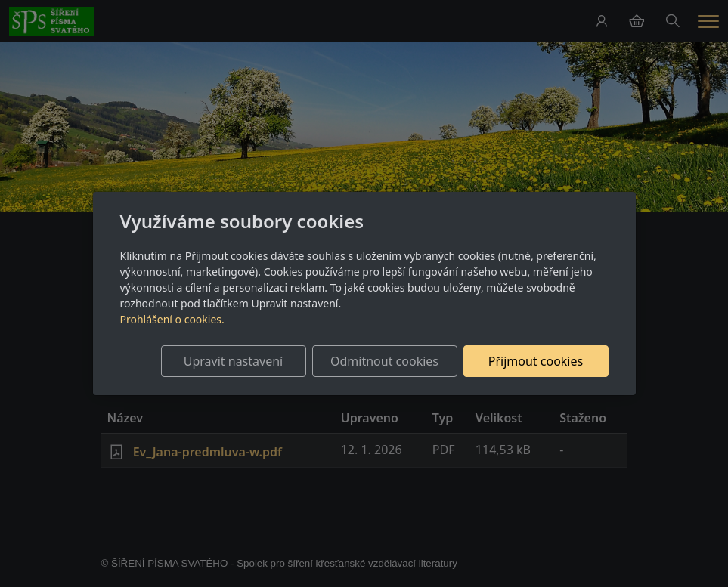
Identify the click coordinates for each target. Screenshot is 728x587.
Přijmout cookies (536, 361)
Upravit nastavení (233, 361)
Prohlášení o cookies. (172, 319)
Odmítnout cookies (384, 361)
